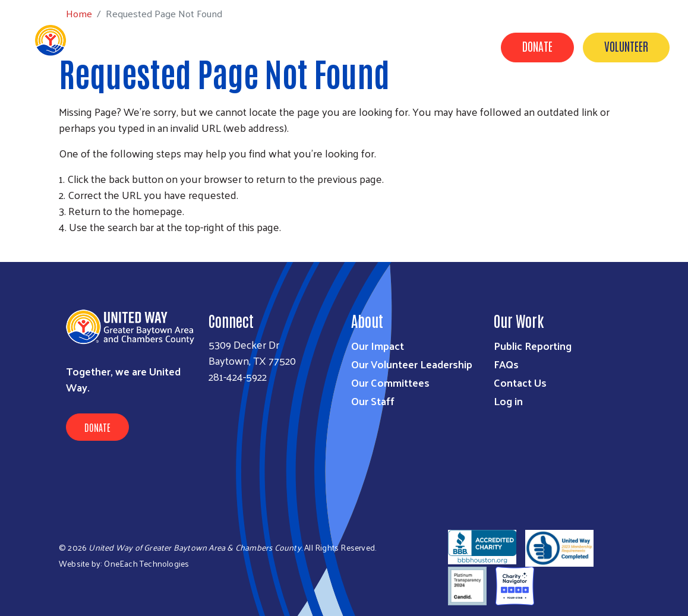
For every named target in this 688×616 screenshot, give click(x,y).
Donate (537, 46)
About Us (425, 103)
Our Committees (390, 382)
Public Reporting (533, 345)
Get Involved (356, 103)
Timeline (556, 103)
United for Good (632, 103)
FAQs (506, 364)
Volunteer (626, 46)
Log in (508, 401)
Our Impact (282, 103)
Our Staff (373, 401)
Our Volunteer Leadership (412, 364)
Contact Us (490, 103)
